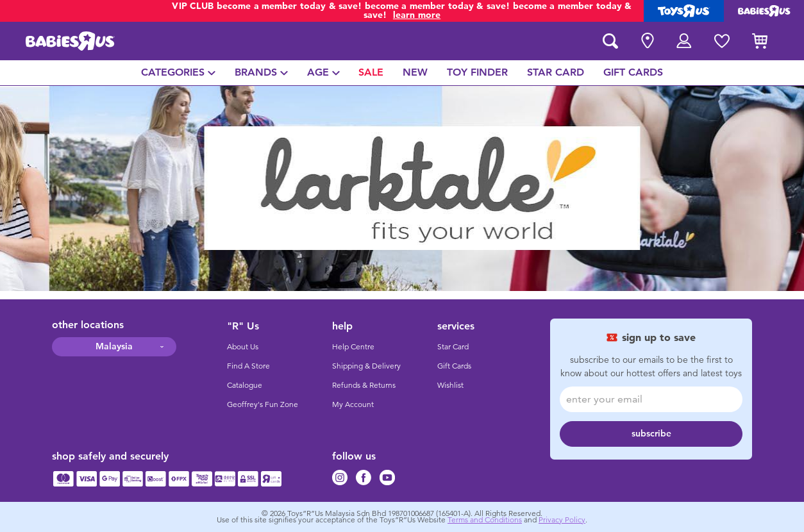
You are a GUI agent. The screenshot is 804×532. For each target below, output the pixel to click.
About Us (243, 347)
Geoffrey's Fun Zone (263, 404)
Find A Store (248, 366)
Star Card (453, 347)
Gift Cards (454, 366)
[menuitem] (178, 73)
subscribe (651, 434)
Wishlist (450, 385)
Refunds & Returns (364, 385)
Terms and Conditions (485, 520)
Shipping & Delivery (366, 366)
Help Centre (353, 347)
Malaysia (114, 346)
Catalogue (245, 385)
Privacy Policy (562, 520)
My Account (353, 404)
